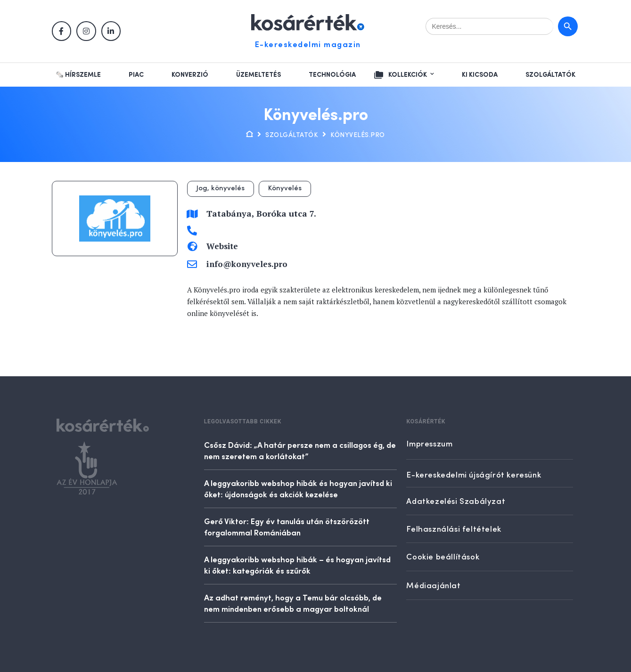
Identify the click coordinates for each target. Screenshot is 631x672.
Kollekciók (408, 75)
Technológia (332, 75)
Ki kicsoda (480, 75)
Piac (136, 75)
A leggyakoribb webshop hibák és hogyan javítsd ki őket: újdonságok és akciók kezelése (298, 488)
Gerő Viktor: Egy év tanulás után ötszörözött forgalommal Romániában (287, 526)
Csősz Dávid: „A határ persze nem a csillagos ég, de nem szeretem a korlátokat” (300, 450)
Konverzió (190, 75)
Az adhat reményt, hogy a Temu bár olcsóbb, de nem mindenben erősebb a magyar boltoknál (293, 603)
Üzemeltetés (258, 75)
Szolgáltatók (550, 75)
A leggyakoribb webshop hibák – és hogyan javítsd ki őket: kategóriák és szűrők (297, 565)
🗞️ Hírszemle (78, 75)
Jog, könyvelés (221, 189)
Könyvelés (285, 189)
